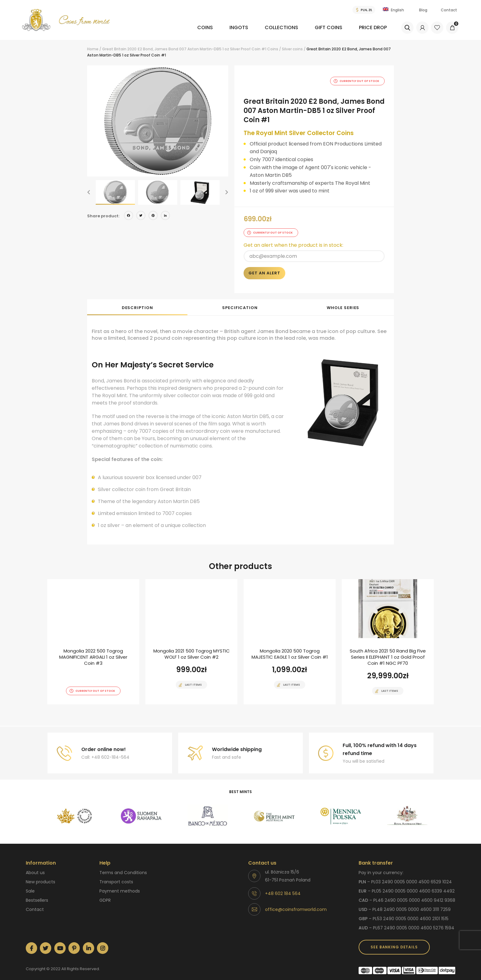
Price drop (372, 27)
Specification (240, 301)
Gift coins (321, 27)
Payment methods (120, 884)
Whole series (343, 301)
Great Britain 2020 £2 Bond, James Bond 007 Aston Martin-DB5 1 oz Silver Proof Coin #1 (184, 49)
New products (40, 875)
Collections (267, 27)
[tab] (137, 300)
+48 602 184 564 (283, 886)
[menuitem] (180, 32)
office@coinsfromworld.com (296, 902)
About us (35, 866)
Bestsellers (37, 893)
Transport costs (116, 875)
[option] (158, 121)
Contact (449, 10)
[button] (89, 192)
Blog (423, 10)
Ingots (217, 27)
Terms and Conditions (123, 866)
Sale (30, 884)
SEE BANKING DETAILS (394, 940)
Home (93, 49)
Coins (177, 27)
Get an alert (264, 266)
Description (137, 301)
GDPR (105, 893)
